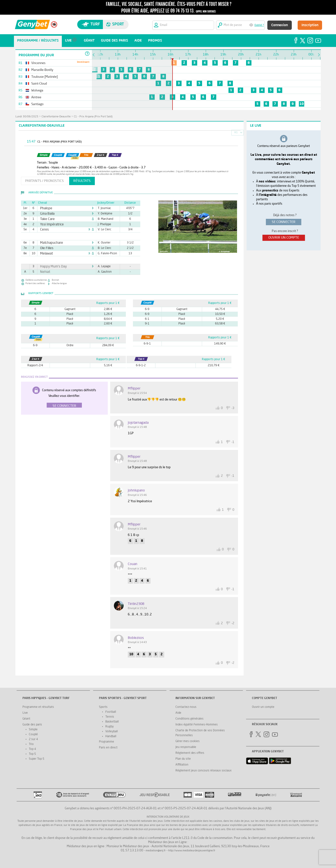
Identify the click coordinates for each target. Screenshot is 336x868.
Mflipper (134, 389)
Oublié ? (259, 25)
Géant (26, 719)
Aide (178, 713)
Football (111, 712)
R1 (236, 133)
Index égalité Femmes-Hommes (197, 725)
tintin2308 (136, 604)
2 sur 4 (33, 739)
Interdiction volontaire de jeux (168, 817)
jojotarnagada (138, 423)
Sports (103, 707)
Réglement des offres (190, 753)
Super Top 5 (37, 759)
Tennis (110, 717)
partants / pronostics (44, 181)
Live (25, 713)
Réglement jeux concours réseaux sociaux (204, 771)
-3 (233, 408)
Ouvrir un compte (263, 707)
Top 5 (32, 754)
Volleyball (112, 732)
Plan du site (183, 759)
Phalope (45, 208)
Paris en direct (108, 748)
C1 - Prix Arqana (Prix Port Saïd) (93, 117)
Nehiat (44, 272)
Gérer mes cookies (188, 741)
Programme (107, 742)
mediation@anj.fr (156, 851)
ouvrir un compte (284, 238)
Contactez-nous (186, 707)
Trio (31, 744)
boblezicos (136, 638)
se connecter (284, 222)
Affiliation (182, 765)
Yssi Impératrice (50, 224)
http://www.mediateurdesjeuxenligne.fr (192, 851)
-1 (233, 442)
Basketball (112, 722)
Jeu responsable (186, 747)
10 (302, 104)
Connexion (280, 25)
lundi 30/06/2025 (27, 117)
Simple (33, 730)
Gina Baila (46, 214)
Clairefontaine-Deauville (56, 117)
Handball (111, 736)
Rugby (109, 727)
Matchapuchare (49, 243)
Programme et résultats (38, 707)
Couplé (33, 734)
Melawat (45, 254)
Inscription (310, 25)
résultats (82, 181)
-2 (233, 623)
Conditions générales (190, 719)
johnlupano (136, 490)
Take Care (46, 219)
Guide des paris (32, 725)
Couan (133, 564)
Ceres (44, 230)
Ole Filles (45, 248)
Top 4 (32, 749)
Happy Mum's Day (51, 267)
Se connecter (64, 406)
